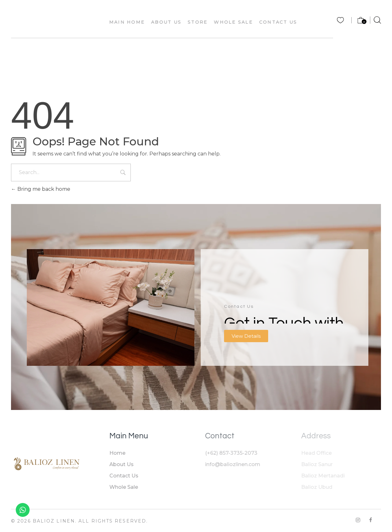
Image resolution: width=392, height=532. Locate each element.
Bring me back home (41, 189)
